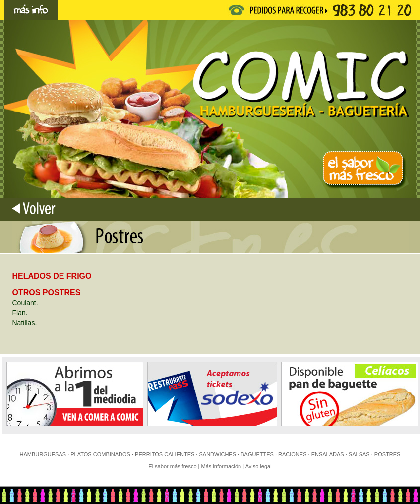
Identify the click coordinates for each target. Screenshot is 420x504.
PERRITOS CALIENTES (165, 454)
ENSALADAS (328, 454)
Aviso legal (259, 466)
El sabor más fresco (172, 466)
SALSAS (359, 454)
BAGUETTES (257, 454)
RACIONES (292, 454)
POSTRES (388, 454)
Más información (222, 466)
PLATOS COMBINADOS (100, 454)
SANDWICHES (217, 454)
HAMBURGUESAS (43, 454)
